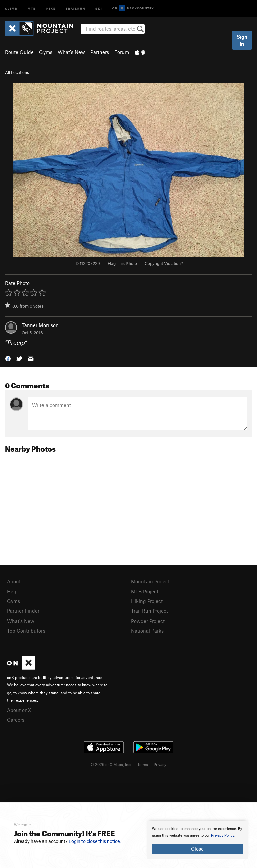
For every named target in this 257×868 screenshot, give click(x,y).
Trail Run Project (149, 611)
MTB (32, 8)
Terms (143, 764)
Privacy (160, 764)
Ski (99, 8)
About (14, 581)
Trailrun (75, 8)
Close (197, 849)
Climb (11, 8)
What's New (71, 52)
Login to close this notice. (95, 841)
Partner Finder (23, 611)
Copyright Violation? (164, 263)
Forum (122, 52)
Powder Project (148, 621)
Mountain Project (150, 581)
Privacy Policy (223, 835)
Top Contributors (26, 631)
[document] (197, 840)
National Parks (147, 631)
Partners (100, 52)
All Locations (17, 72)
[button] (8, 358)
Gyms (46, 52)
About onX (19, 710)
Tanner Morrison (40, 325)
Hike (51, 8)
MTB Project (145, 591)
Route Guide (19, 52)
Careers (16, 720)
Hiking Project (147, 601)
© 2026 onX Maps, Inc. (111, 764)
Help (12, 591)
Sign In (242, 40)
